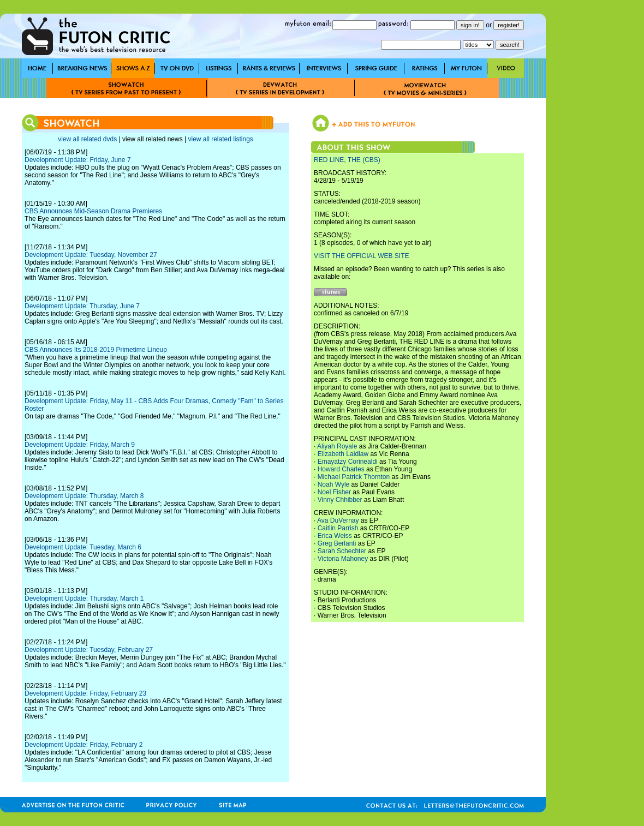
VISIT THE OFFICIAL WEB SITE (361, 256)
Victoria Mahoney (343, 559)
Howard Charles (341, 469)
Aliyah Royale (337, 446)
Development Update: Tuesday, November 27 (91, 255)
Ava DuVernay (338, 520)
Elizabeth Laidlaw (343, 454)
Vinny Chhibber (340, 500)
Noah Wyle (334, 484)
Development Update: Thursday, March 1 (84, 598)
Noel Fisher (334, 492)
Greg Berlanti (337, 543)
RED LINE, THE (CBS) (347, 160)
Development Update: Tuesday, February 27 (89, 650)
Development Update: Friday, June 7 (78, 160)
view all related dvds (87, 139)
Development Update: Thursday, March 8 (84, 496)
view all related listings (220, 139)
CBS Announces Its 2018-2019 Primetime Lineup (96, 350)
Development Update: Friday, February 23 (85, 693)
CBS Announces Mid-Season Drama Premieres (93, 211)
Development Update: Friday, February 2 (84, 745)
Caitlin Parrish (338, 528)
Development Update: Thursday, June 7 (82, 306)
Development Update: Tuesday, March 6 (83, 547)
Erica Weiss (335, 536)
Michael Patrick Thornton (354, 477)
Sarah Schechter (342, 551)
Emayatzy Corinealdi (348, 462)
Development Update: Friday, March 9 (80, 445)
